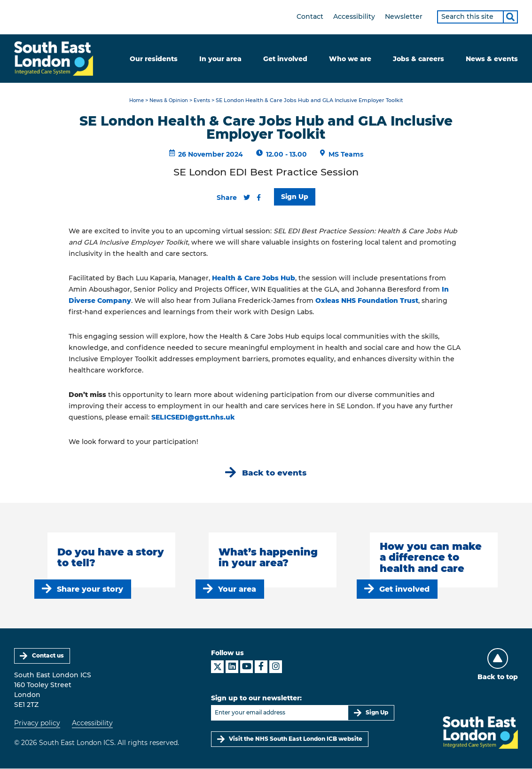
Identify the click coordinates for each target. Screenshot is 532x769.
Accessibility (354, 16)
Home (134, 101)
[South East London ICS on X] (217, 667)
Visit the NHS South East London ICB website (296, 739)
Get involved (285, 59)
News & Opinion (169, 101)
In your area (220, 59)
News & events (492, 59)
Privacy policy (37, 723)
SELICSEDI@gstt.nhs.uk (193, 417)
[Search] (510, 17)
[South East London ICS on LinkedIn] (232, 667)
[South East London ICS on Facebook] (261, 667)
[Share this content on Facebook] (259, 198)
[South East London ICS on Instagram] (276, 667)
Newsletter (404, 16)
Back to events (274, 473)
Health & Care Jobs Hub (254, 278)
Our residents (154, 59)
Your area (237, 589)
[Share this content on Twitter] (247, 198)
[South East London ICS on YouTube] (246, 667)
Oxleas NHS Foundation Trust (367, 301)
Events (204, 101)
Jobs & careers (419, 59)
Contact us (48, 656)
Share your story (90, 589)
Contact (310, 16)
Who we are (350, 59)
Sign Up (295, 197)
